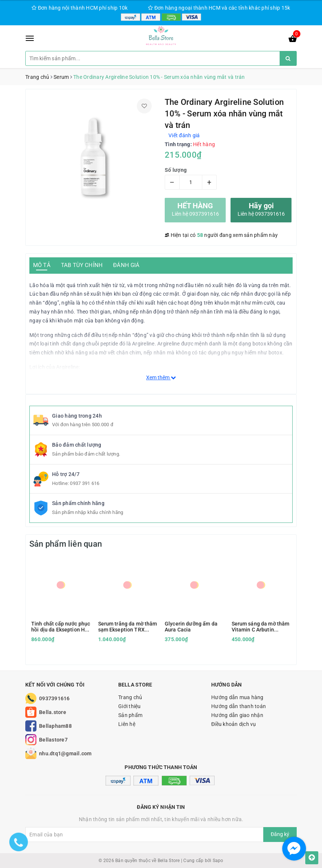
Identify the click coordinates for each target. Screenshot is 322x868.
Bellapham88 (55, 726)
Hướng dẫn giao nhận (237, 715)
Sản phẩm (130, 715)
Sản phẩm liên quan (66, 544)
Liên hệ (127, 724)
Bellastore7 (53, 740)
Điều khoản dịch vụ (234, 724)
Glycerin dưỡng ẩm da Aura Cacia (191, 627)
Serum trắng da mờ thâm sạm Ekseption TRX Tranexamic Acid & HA (128, 627)
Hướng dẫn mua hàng (237, 697)
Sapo (218, 861)
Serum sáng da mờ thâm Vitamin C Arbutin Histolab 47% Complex (261, 627)
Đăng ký (280, 834)
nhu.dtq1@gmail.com (65, 753)
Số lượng (176, 170)
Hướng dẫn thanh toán (239, 706)
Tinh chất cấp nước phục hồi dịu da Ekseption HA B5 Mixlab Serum (61, 627)
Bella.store (53, 712)
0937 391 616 (85, 483)
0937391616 (54, 698)
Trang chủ (130, 697)
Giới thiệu (130, 706)
